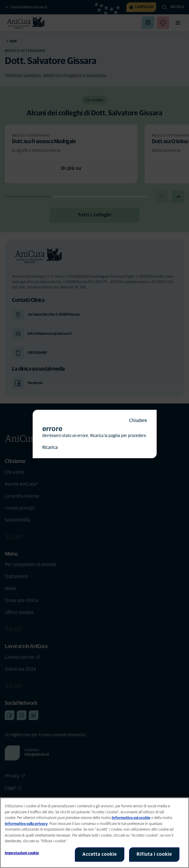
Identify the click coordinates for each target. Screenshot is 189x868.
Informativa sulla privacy (26, 824)
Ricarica (50, 447)
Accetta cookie (100, 854)
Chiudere (138, 421)
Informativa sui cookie (131, 818)
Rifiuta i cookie (154, 854)
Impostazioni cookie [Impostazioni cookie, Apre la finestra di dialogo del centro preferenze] (22, 853)
